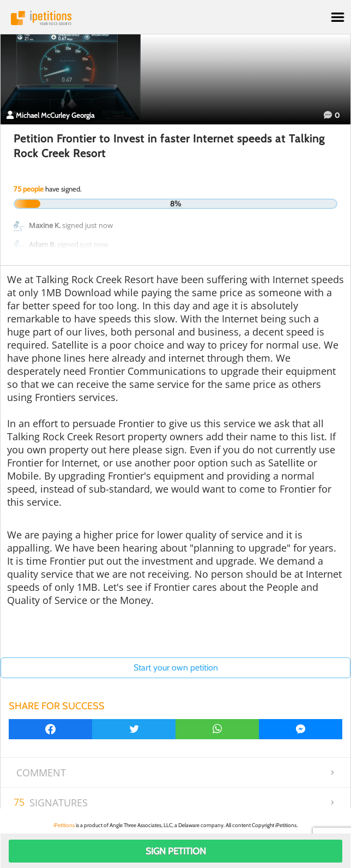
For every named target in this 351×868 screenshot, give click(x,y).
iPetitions (175, 18)
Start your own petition (176, 668)
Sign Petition (176, 851)
